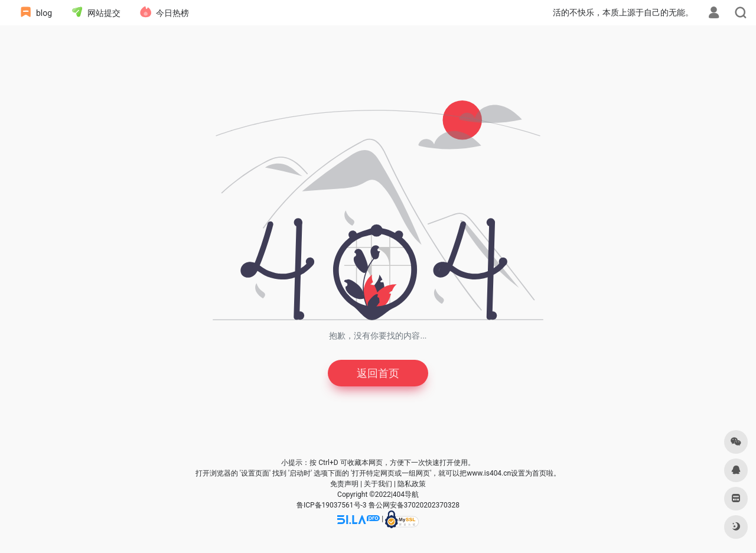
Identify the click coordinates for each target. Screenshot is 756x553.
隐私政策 (412, 484)
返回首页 (378, 373)
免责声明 (344, 484)
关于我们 (378, 484)
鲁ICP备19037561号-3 (332, 505)
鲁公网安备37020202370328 (414, 505)
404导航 (406, 495)
